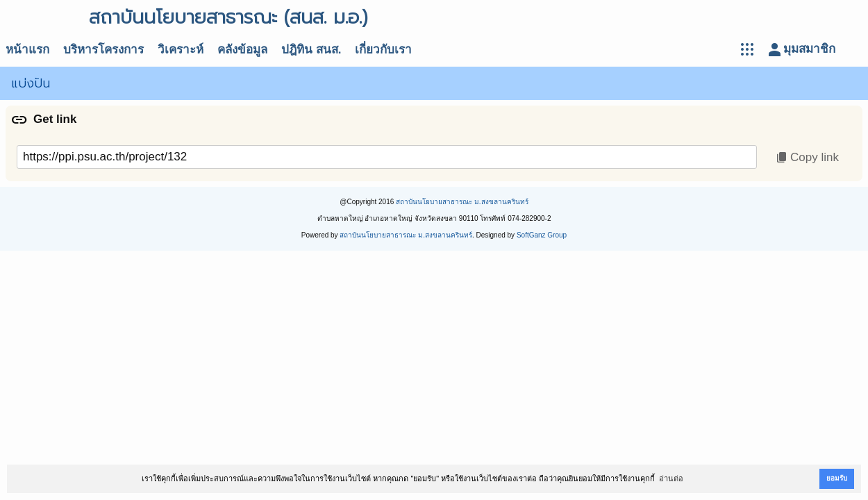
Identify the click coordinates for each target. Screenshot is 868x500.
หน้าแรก (27, 50)
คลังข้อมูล (242, 50)
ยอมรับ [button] (837, 478)
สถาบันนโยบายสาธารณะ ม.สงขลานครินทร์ (462, 202)
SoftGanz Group (542, 235)
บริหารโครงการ (103, 50)
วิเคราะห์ (181, 50)
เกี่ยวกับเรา (383, 50)
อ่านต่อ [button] (671, 478)
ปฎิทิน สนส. (311, 50)
